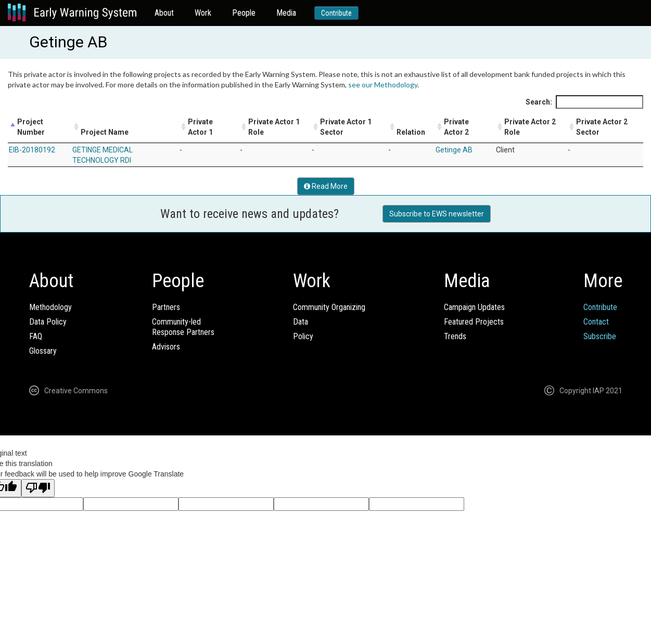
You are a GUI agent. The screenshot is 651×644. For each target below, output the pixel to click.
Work (203, 13)
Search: (584, 102)
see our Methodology (383, 85)
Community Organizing (329, 307)
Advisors (166, 347)
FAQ (36, 336)
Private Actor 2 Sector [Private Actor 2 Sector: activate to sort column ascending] (602, 127)
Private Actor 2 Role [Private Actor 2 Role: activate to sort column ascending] (530, 127)
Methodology (50, 307)
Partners (166, 307)
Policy (303, 336)
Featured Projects (474, 322)
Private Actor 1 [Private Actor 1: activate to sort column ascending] (200, 127)
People (244, 13)
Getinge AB (454, 150)
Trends (455, 336)
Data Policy (48, 322)
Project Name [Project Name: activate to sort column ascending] (105, 132)
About (164, 13)
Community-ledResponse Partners (183, 327)
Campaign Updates (474, 307)
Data (301, 322)
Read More (326, 186)
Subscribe (600, 336)
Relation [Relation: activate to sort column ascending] (411, 132)
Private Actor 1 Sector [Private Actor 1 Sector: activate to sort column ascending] (346, 127)
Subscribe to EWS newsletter (437, 214)
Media (286, 13)
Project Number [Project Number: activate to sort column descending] (31, 127)
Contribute (336, 13)
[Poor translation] (38, 488)
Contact (596, 322)
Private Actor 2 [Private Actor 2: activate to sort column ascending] (456, 127)
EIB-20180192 (32, 150)
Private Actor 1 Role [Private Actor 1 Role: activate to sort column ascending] (274, 127)
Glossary (43, 351)
